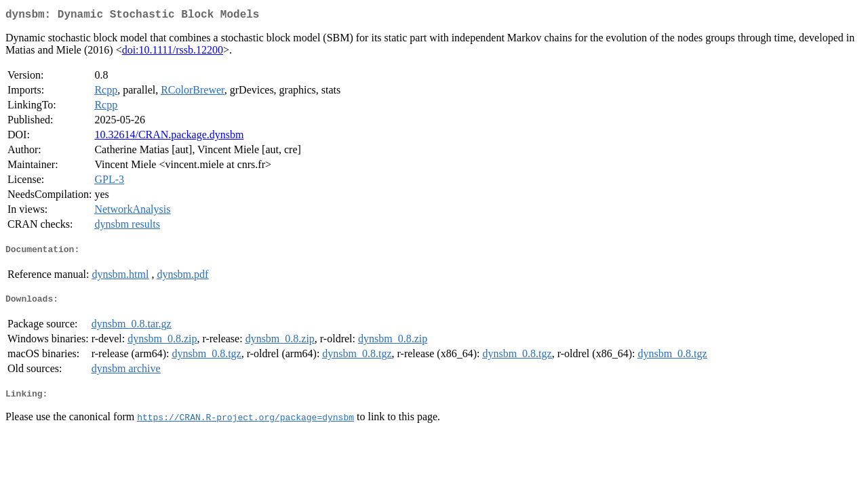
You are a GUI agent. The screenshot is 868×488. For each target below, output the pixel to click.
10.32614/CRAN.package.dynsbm (169, 137)
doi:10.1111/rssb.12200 (173, 53)
